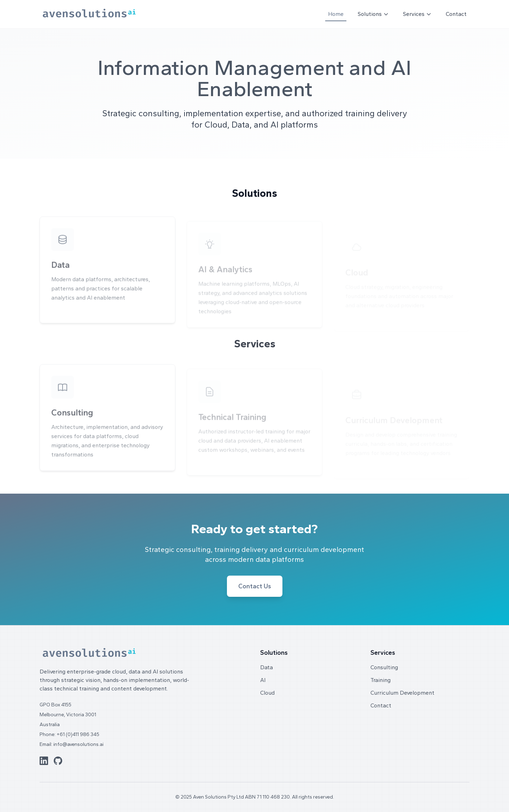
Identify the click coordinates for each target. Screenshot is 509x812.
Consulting (384, 667)
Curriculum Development (402, 693)
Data (267, 667)
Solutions (373, 14)
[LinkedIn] (44, 761)
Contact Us (255, 586)
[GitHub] (58, 761)
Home (336, 14)
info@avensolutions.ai (78, 744)
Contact (456, 14)
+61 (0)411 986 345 (78, 734)
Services (417, 14)
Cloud (267, 693)
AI (263, 680)
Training (381, 680)
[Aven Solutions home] (89, 14)
